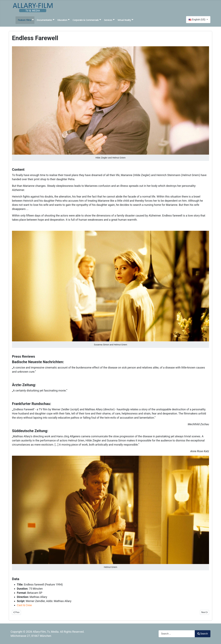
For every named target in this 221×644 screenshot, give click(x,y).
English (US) (197, 20)
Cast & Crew (24, 605)
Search (203, 634)
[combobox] (177, 634)
